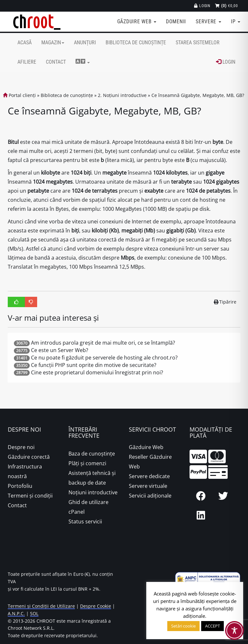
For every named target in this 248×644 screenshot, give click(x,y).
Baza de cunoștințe (92, 454)
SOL (34, 613)
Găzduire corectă (29, 457)
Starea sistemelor (198, 43)
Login (202, 6)
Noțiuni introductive (93, 492)
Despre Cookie (96, 606)
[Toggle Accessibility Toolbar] (234, 630)
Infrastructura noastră (25, 471)
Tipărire (225, 302)
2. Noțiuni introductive (122, 95)
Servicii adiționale (150, 496)
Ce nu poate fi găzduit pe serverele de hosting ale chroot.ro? (104, 358)
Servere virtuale (148, 486)
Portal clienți (19, 95)
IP (236, 21)
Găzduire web (137, 21)
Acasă (25, 43)
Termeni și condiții (30, 496)
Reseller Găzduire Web (150, 462)
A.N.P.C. (16, 613)
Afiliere (27, 62)
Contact (56, 62)
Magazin (53, 43)
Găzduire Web (146, 447)
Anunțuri (85, 43)
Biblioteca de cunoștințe (136, 43)
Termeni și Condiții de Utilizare (41, 606)
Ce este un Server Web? (60, 350)
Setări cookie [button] (183, 626)
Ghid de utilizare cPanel (88, 507)
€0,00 (227, 6)
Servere (208, 21)
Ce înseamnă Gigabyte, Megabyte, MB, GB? (198, 95)
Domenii (176, 21)
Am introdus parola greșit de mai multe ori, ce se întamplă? (103, 343)
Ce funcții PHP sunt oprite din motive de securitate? (94, 365)
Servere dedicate (149, 476)
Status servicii (85, 521)
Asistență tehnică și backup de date (92, 478)
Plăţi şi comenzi (87, 463)
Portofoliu (20, 486)
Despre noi (21, 447)
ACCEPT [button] (212, 626)
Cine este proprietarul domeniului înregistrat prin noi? (97, 372)
